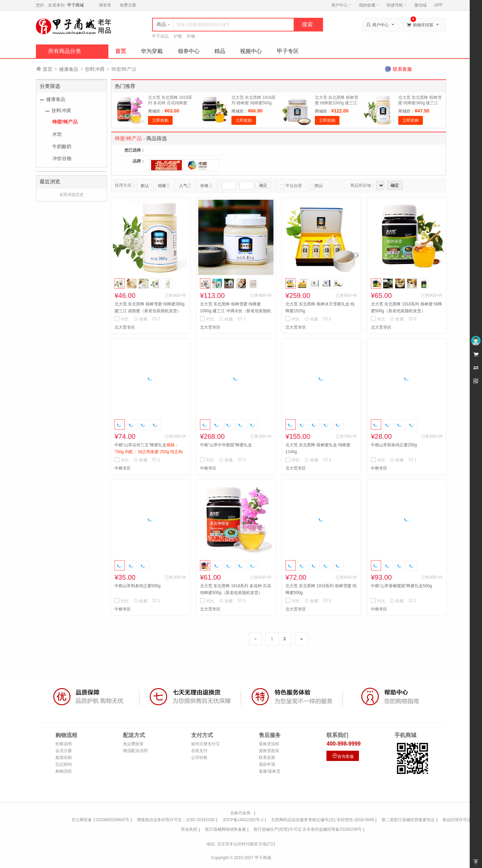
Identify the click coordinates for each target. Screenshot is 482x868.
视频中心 (251, 51)
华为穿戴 (152, 51)
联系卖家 (267, 758)
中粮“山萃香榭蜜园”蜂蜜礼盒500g (401, 586)
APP (438, 5)
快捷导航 (397, 5)
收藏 (140, 319)
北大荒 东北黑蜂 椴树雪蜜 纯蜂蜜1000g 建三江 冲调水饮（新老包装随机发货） (236, 311)
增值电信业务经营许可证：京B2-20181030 (176, 820)
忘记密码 (64, 764)
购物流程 (64, 771)
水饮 (57, 134)
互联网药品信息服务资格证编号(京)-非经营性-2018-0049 (323, 820)
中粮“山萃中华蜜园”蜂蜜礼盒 (226, 445)
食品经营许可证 (457, 820)
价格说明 (64, 744)
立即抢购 (160, 120)
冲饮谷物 (62, 158)
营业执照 (189, 829)
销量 (162, 186)
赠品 (316, 186)
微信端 (420, 5)
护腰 (178, 36)
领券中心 (189, 51)
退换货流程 (269, 744)
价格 (204, 186)
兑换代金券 (240, 813)
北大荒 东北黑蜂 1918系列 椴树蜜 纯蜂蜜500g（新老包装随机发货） (253, 103)
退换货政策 (269, 751)
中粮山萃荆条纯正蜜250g (394, 445)
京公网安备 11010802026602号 (100, 820)
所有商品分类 (65, 51)
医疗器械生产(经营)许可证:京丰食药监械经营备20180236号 (308, 829)
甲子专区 (288, 51)
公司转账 (199, 758)
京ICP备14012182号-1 (243, 820)
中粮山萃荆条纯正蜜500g (138, 586)
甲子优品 (160, 36)
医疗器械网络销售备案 (226, 829)
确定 (263, 185)
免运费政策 (133, 744)
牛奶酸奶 (62, 146)
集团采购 (64, 758)
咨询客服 (343, 756)
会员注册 (64, 751)
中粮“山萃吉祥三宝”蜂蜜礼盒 (149, 452)
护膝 (191, 36)
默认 (145, 186)
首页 (121, 51)
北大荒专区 (125, 327)
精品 (220, 51)
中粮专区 (123, 468)
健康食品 (69, 69)
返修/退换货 (270, 771)
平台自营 (291, 186)
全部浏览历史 (71, 195)
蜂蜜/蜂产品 (65, 122)
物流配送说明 (135, 751)
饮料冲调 (95, 69)
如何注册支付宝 (205, 744)
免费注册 (128, 5)
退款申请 (267, 764)
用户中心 (341, 5)
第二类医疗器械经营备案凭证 (408, 820)
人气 (183, 186)
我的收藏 (369, 5)
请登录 (105, 5)
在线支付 (199, 751)
